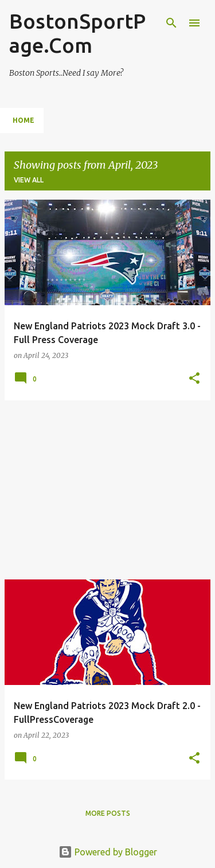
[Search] (171, 23)
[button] (194, 379)
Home (24, 120)
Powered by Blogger (108, 852)
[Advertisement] (107, 490)
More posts (108, 813)
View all (29, 180)
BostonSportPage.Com (77, 33)
